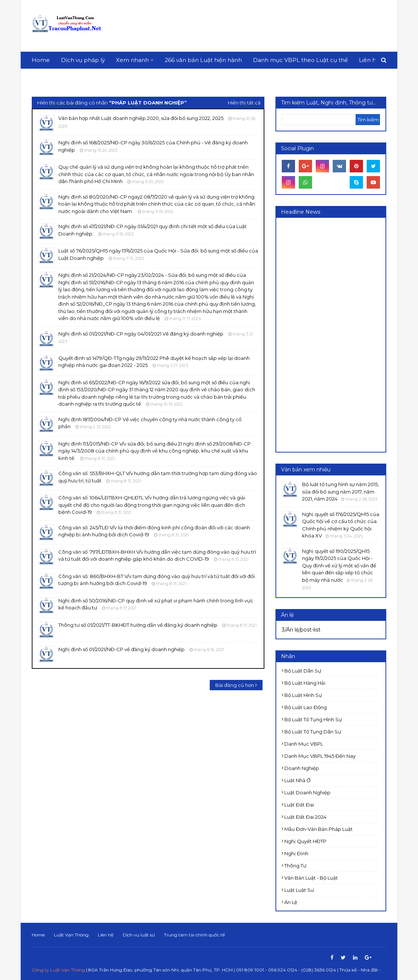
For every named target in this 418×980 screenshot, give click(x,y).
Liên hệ (106, 935)
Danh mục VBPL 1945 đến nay (320, 756)
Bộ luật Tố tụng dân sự (313, 732)
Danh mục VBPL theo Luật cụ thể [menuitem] (300, 60)
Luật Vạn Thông (71, 935)
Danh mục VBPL (304, 744)
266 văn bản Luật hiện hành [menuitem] (203, 60)
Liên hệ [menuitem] (369, 60)
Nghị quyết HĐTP (305, 841)
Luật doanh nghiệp (307, 792)
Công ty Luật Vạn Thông (58, 970)
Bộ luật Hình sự (303, 695)
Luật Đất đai (299, 805)
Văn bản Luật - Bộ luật (311, 878)
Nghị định (296, 853)
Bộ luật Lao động (306, 707)
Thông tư (295, 866)
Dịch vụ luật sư (139, 935)
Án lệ (291, 902)
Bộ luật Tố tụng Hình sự (313, 719)
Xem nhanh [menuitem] (132, 60)
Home (38, 935)
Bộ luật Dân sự (303, 671)
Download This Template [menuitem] (72, 77)
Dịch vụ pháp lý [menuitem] (83, 60)
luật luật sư (299, 890)
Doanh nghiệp (302, 768)
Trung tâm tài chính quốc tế (194, 935)
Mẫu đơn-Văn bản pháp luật (318, 829)
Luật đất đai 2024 (305, 817)
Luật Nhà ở (297, 780)
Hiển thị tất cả (244, 103)
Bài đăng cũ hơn (235, 685)
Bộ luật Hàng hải (305, 683)
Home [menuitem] (41, 60)
